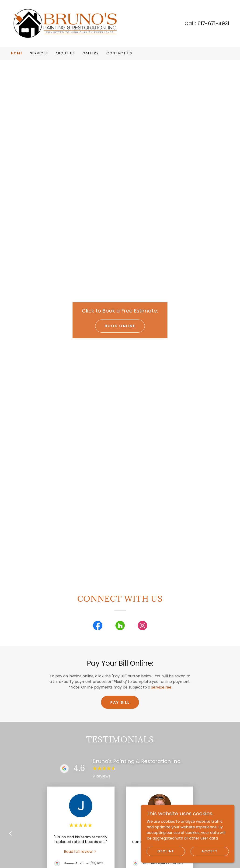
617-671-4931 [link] (213, 23)
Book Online (120, 326)
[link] (66, 23)
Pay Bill (120, 702)
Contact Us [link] (119, 53)
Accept (210, 851)
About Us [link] (65, 53)
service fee (161, 687)
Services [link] (39, 53)
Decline (166, 851)
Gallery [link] (91, 53)
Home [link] (17, 53)
